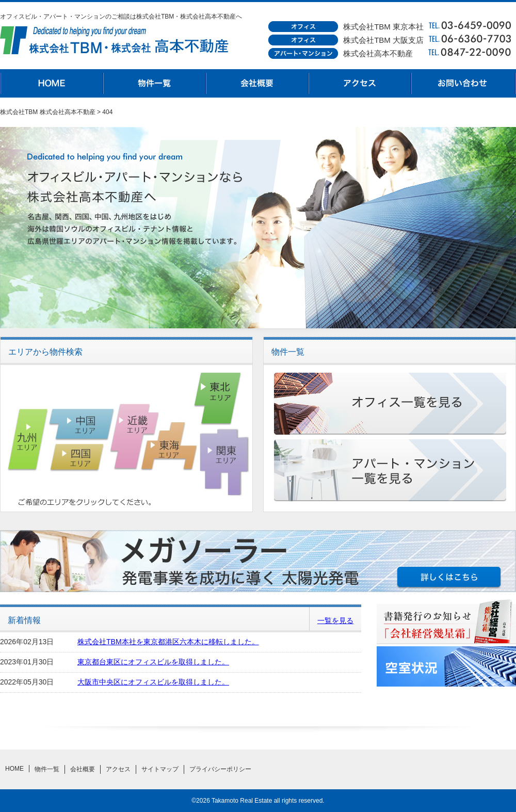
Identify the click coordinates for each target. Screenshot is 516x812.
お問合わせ (464, 83)
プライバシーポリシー (220, 769)
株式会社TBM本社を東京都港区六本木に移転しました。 (168, 642)
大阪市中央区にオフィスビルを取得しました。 (153, 682)
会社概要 (258, 83)
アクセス (361, 83)
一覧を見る (335, 620)
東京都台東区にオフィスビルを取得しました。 (153, 662)
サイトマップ (160, 769)
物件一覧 (155, 83)
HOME (52, 83)
